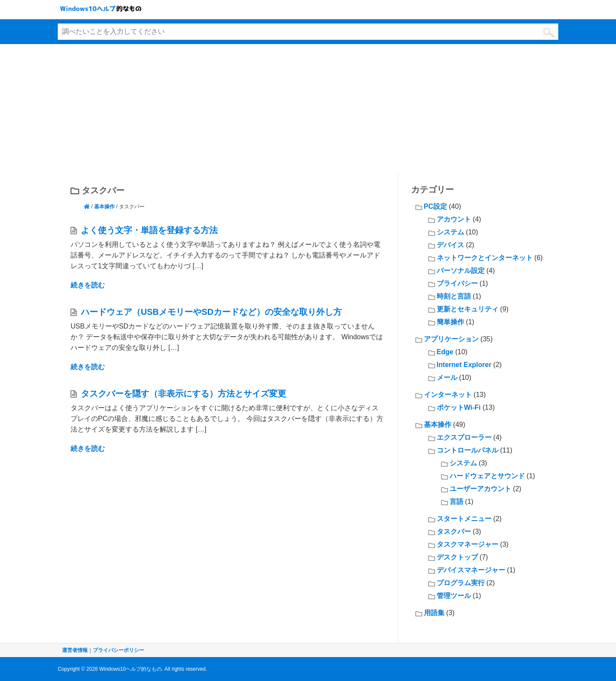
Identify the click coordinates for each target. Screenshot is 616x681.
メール (447, 378)
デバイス (450, 245)
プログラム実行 (461, 583)
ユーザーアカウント (480, 489)
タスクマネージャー (468, 544)
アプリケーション (451, 339)
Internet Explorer (464, 365)
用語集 (434, 613)
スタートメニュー (464, 519)
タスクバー (454, 531)
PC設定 (435, 206)
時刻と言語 (454, 296)
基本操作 (104, 207)
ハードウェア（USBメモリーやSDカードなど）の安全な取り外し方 (211, 312)
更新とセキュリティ (468, 309)
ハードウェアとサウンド (487, 476)
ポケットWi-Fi (459, 407)
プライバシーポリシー (118, 650)
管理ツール (454, 596)
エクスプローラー (464, 437)
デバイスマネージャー (471, 570)
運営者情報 (75, 650)
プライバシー (457, 283)
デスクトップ (457, 557)
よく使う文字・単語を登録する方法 (149, 230)
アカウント (454, 219)
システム (450, 232)
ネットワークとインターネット (485, 258)
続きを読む (88, 285)
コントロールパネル (468, 450)
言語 (456, 502)
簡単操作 (450, 322)
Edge (445, 352)
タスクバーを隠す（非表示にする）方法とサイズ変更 (184, 394)
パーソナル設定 (461, 271)
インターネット (448, 395)
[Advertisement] (308, 108)
